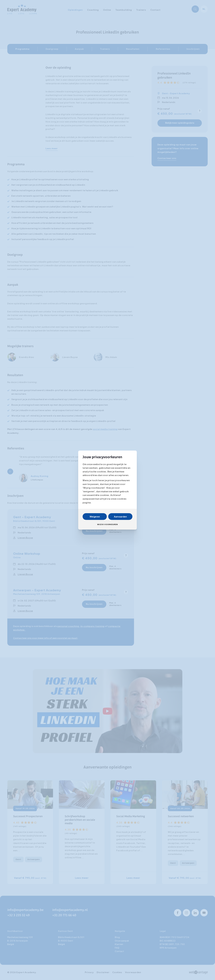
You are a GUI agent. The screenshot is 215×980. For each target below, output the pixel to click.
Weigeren (95, 517)
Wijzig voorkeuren (107, 524)
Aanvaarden (120, 517)
